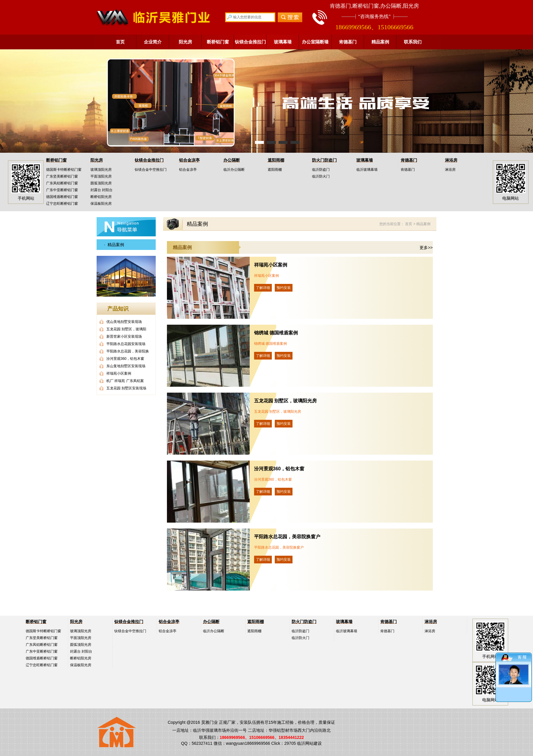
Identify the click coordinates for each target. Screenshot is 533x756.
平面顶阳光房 (101, 176)
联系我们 (413, 42)
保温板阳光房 (101, 204)
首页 (120, 42)
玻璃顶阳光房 (101, 170)
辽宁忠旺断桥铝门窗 (62, 204)
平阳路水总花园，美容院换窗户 (287, 537)
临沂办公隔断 (234, 170)
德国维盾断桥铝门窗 (62, 197)
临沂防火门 (321, 176)
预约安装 (284, 288)
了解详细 (263, 288)
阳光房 (185, 42)
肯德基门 (348, 42)
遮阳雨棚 (276, 160)
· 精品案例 (114, 245)
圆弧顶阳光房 (101, 183)
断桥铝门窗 (218, 42)
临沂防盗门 (321, 170)
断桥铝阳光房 (101, 197)
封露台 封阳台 (101, 190)
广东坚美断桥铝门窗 (62, 176)
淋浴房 (451, 160)
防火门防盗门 (324, 160)
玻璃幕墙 (283, 42)
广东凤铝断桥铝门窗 (62, 183)
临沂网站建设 (309, 743)
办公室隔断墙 (315, 42)
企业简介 (153, 42)
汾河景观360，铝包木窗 (279, 469)
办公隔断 (232, 160)
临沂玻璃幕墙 (367, 170)
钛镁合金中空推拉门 (151, 170)
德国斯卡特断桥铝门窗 (64, 170)
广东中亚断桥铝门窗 (62, 190)
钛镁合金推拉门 (250, 42)
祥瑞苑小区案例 (271, 265)
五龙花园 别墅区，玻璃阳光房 (285, 401)
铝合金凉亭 (189, 160)
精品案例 (380, 42)
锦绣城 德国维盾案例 (276, 333)
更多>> (426, 248)
